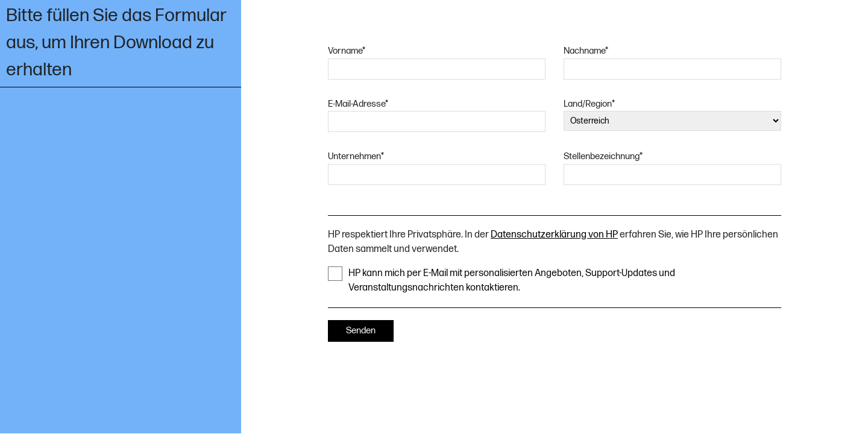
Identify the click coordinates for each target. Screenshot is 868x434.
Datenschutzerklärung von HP (554, 235)
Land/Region (589, 104)
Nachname (586, 51)
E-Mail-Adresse (358, 104)
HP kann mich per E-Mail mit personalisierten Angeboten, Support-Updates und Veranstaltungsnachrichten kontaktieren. (502, 280)
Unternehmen (356, 156)
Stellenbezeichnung (603, 156)
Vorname (347, 51)
